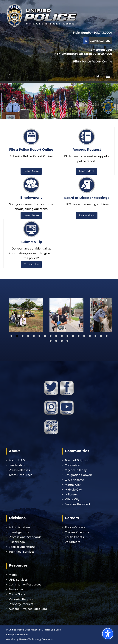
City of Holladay (76, 470)
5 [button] (65, 115)
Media (13, 575)
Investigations (19, 532)
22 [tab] (67, 341)
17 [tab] (101, 336)
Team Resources (21, 475)
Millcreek (72, 494)
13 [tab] (79, 336)
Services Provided (77, 504)
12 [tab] (73, 336)
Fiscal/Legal (17, 542)
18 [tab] (107, 336)
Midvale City (73, 490)
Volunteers (72, 542)
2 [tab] (17, 336)
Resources (16, 589)
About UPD (17, 460)
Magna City (73, 485)
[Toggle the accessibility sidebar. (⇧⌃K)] (108, 634)
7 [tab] (45, 336)
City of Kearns (74, 480)
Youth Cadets (74, 537)
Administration (19, 527)
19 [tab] (51, 341)
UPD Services (18, 580)
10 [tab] (62, 336)
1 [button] (53, 115)
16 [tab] (95, 336)
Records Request (21, 599)
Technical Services (22, 552)
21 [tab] (62, 341)
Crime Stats (17, 594)
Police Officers (75, 527)
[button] (108, 76)
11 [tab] (67, 336)
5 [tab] (34, 336)
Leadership (17, 465)
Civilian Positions (77, 532)
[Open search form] (10, 76)
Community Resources (25, 584)
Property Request (21, 604)
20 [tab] (56, 341)
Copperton (72, 465)
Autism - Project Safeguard (28, 609)
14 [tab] (84, 336)
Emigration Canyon (79, 475)
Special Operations (22, 547)
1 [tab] (11, 336)
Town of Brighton (77, 460)
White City (72, 499)
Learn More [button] (31, 171)
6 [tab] (39, 336)
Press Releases (19, 470)
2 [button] (56, 115)
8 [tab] (51, 336)
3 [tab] (23, 336)
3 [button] (59, 115)
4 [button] (62, 115)
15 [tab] (90, 336)
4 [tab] (28, 336)
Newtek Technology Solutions (36, 639)
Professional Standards (25, 537)
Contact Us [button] (100, 41)
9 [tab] (56, 336)
